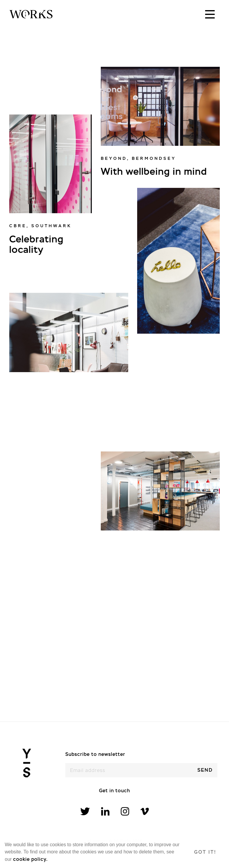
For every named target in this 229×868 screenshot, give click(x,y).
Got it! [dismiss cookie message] (205, 852)
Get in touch (114, 791)
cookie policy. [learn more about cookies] (30, 859)
